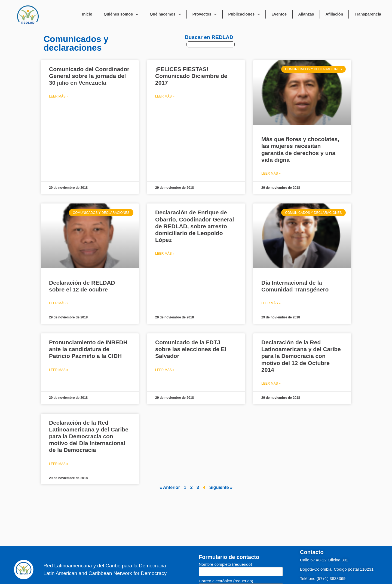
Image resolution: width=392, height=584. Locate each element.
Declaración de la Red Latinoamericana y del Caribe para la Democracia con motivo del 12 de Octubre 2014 (301, 356)
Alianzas (306, 14)
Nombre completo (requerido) (225, 564)
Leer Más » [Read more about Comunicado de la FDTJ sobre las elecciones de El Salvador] (165, 370)
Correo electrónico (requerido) (226, 581)
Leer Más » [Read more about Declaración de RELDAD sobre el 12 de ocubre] (59, 303)
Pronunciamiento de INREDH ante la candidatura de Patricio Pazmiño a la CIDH (88, 349)
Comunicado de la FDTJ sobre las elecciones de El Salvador (191, 349)
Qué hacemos (165, 14)
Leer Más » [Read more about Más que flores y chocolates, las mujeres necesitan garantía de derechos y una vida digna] (271, 174)
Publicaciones (244, 14)
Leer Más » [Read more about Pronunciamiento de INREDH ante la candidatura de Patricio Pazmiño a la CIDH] (59, 370)
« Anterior (170, 487)
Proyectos (205, 14)
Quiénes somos (121, 14)
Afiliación (334, 14)
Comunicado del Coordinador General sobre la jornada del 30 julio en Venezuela (89, 76)
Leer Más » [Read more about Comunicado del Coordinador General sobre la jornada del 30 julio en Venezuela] (59, 96)
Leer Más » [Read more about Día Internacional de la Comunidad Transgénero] (271, 303)
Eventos (279, 14)
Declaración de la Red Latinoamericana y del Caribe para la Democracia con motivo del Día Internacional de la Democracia (89, 436)
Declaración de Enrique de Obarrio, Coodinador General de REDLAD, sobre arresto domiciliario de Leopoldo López (195, 226)
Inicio (87, 14)
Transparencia (368, 14)
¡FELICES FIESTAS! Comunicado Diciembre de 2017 (191, 76)
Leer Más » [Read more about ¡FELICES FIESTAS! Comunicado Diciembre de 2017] (165, 96)
